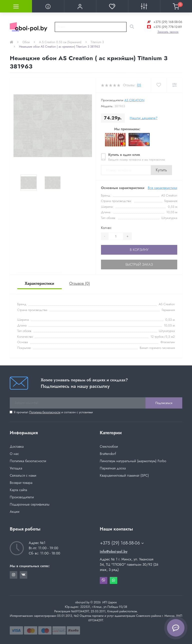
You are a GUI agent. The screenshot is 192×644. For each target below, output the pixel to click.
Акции (15, 512)
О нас (14, 454)
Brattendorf (108, 454)
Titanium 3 (97, 42)
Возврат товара (21, 483)
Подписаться (164, 403)
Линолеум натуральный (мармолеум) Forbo (133, 461)
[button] (80, 6)
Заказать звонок (168, 32)
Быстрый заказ (139, 264)
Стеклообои (109, 446)
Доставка (17, 446)
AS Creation (134, 100)
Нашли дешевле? (144, 118)
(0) (139, 85)
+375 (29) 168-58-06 (164, 22)
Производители (22, 497)
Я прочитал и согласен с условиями (53, 412)
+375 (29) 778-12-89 (164, 27)
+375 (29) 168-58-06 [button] (122, 543)
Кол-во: (106, 228)
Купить (161, 170)
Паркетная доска (113, 468)
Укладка (16, 468)
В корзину (139, 250)
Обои (26, 42)
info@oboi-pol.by (114, 551)
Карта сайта (18, 490)
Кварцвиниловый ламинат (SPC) (124, 475)
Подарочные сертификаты (30, 504)
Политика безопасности (45, 412)
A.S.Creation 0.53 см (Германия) (60, 42)
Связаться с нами (23, 475)
